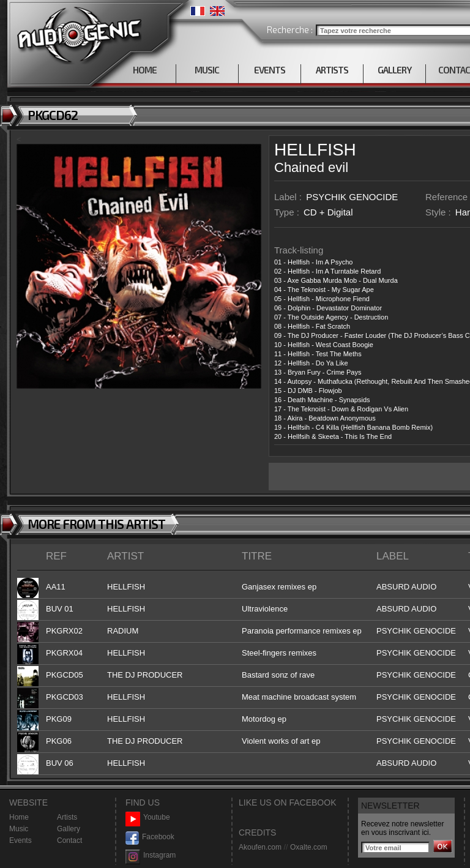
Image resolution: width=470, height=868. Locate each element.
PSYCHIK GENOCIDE (352, 197)
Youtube (148, 817)
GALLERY (394, 70)
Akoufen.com (260, 847)
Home (19, 817)
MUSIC (207, 70)
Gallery (69, 829)
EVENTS (270, 70)
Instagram (151, 855)
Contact (69, 840)
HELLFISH (315, 150)
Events (21, 840)
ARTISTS (332, 70)
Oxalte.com (309, 847)
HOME (145, 70)
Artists (67, 817)
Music (19, 829)
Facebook (150, 837)
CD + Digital (328, 212)
